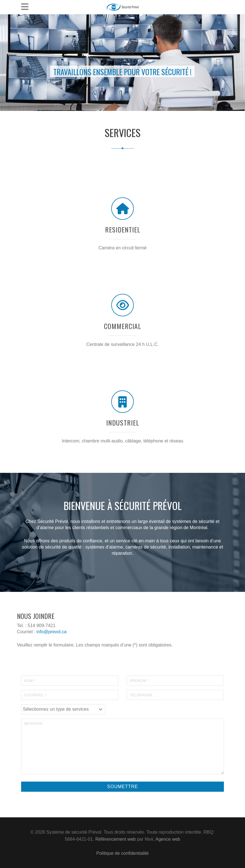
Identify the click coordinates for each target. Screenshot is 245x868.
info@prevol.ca (51, 632)
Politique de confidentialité (122, 853)
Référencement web (116, 839)
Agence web (168, 839)
